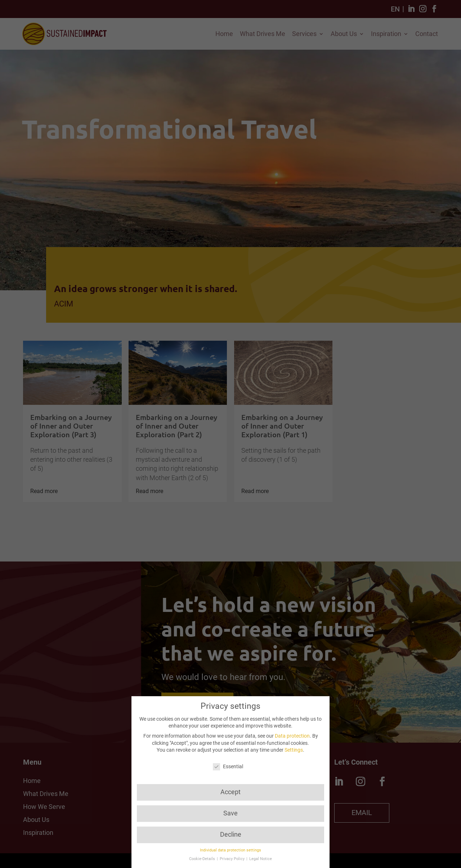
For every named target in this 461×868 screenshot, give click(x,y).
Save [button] (230, 813)
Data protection (292, 736)
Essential (228, 767)
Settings (294, 750)
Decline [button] (231, 835)
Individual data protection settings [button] (230, 850)
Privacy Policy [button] (233, 859)
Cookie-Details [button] (203, 859)
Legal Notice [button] (261, 859)
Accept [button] (230, 792)
